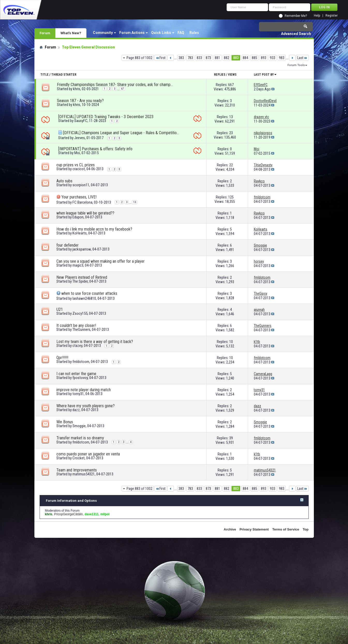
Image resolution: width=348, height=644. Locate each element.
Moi (77, 153)
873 (208, 58)
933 (273, 58)
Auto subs (64, 181)
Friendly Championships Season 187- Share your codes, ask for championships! (115, 85)
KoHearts (80, 233)
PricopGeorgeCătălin (68, 514)
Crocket (79, 458)
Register (332, 16)
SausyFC (81, 121)
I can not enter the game (76, 374)
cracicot (79, 169)
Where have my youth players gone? (86, 406)
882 (227, 58)
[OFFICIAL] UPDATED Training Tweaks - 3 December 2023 (106, 117)
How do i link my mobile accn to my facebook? (94, 229)
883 (236, 58)
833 (199, 58)
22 (231, 165)
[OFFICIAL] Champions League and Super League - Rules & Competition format (121, 133)
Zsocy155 (80, 313)
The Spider (80, 281)
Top (306, 529)
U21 (60, 309)
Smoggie (79, 426)
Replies (220, 75)
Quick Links (161, 33)
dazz (76, 410)
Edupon (78, 217)
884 (245, 58)
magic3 (78, 265)
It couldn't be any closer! (76, 325)
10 (231, 342)
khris (77, 89)
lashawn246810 (84, 298)
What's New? (71, 33)
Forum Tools (296, 65)
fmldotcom (81, 362)
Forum (45, 33)
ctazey (77, 346)
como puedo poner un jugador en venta (88, 454)
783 (190, 58)
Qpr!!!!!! (62, 358)
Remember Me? (296, 16)
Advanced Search (296, 34)
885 (254, 58)
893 (264, 58)
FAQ (181, 33)
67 (122, 89)
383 (181, 58)
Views (232, 75)
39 (231, 438)
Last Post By (265, 75)
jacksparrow (82, 249)
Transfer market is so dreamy (80, 438)
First (161, 58)
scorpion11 (81, 185)
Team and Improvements (77, 470)
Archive (230, 529)
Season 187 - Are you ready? (80, 101)
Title (45, 75)
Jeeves (80, 138)
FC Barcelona (82, 202)
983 (282, 58)
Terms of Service (286, 529)
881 (217, 58)
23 (231, 133)
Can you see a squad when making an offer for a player (101, 261)
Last (302, 58)
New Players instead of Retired (82, 277)
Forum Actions (132, 33)
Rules (194, 33)
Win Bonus (65, 422)
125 (231, 197)
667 (231, 85)
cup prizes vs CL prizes (76, 165)
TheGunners (81, 330)
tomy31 (78, 394)
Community (103, 33)
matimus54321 (84, 474)
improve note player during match (84, 390)
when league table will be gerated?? (85, 213)
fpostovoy (80, 378)
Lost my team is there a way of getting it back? (95, 342)
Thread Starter (64, 75)
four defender (68, 245)
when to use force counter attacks (89, 293)
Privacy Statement (254, 529)
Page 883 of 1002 (139, 58)
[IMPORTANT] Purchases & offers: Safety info (95, 149)
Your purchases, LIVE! (79, 197)
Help (317, 16)
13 (231, 117)
